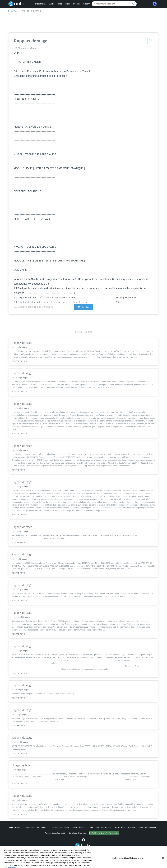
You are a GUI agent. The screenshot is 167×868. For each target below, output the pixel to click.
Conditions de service (77, 833)
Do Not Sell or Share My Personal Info (104, 833)
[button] (150, 42)
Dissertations (40, 4)
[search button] (134, 4)
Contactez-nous (14, 827)
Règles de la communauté (125, 827)
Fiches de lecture (64, 4)
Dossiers (77, 4)
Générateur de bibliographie (35, 827)
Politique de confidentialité (55, 833)
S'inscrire (87, 4)
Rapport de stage (31, 11)
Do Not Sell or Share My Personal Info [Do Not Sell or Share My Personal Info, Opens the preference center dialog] (128, 865)
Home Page (13, 11)
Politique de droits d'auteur (101, 827)
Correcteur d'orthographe (60, 827)
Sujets (51, 4)
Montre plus (84, 307)
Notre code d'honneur (147, 827)
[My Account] (155, 4)
